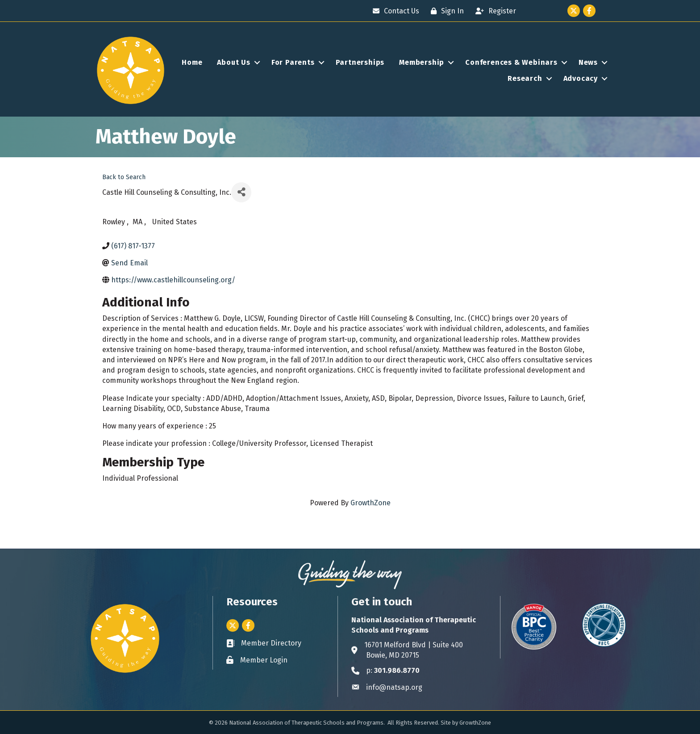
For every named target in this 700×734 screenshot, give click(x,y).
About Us (233, 62)
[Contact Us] (394, 11)
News (588, 62)
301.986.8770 (397, 670)
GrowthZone (371, 503)
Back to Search (124, 177)
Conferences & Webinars (511, 62)
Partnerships (360, 62)
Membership (422, 62)
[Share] (241, 192)
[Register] (494, 11)
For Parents (293, 62)
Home (192, 62)
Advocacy (581, 78)
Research (525, 78)
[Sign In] (445, 11)
